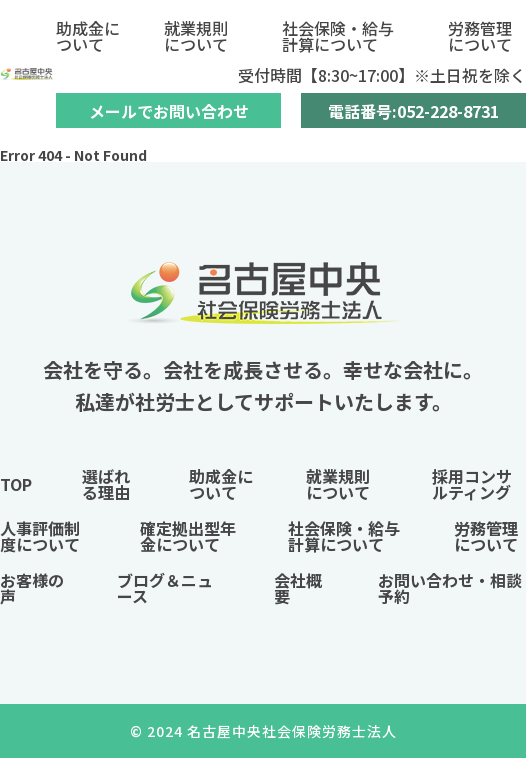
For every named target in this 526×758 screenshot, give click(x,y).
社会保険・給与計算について (338, 36)
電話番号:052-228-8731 (413, 111)
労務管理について (480, 36)
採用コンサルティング (472, 484)
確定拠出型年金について (188, 536)
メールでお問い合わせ (169, 111)
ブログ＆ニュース (165, 588)
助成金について (88, 36)
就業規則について (196, 36)
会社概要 (298, 588)
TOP (16, 484)
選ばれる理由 (106, 484)
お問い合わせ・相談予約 (450, 588)
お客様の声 (32, 588)
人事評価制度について (40, 536)
